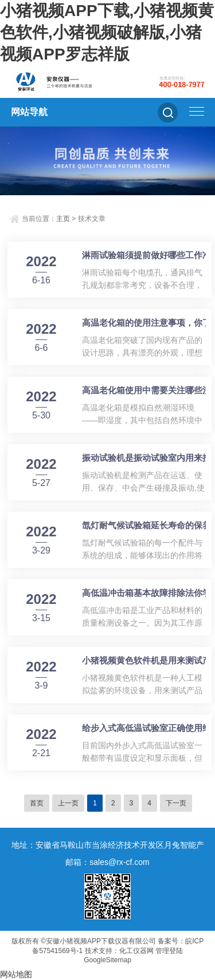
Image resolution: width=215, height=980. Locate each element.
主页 (63, 219)
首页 (37, 803)
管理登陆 (169, 951)
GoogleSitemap (107, 960)
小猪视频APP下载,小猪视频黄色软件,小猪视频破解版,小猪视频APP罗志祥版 (107, 32)
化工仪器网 (136, 951)
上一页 (68, 803)
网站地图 (16, 974)
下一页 (176, 803)
